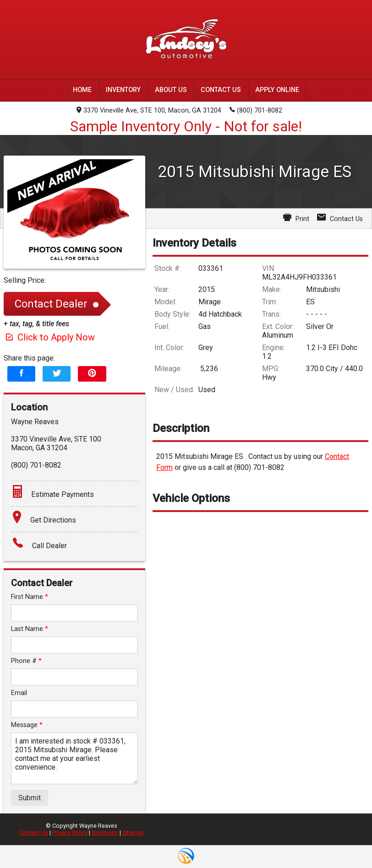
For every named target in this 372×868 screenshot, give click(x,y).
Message (27, 725)
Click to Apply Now (49, 337)
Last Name (30, 629)
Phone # (26, 661)
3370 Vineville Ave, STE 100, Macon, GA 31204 (149, 111)
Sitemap (133, 833)
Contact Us (34, 833)
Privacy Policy (70, 833)
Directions (105, 833)
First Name (30, 597)
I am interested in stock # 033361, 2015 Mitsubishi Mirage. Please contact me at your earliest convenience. (74, 758)
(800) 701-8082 (256, 110)
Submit (30, 798)
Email (19, 693)
